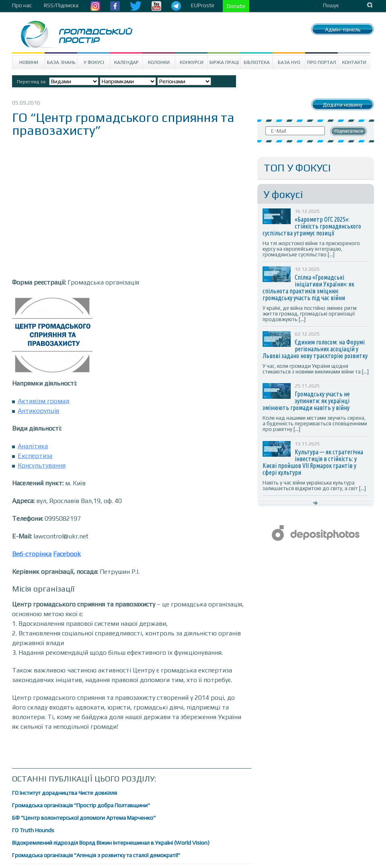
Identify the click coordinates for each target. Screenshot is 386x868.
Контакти (354, 62)
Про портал (322, 62)
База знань (61, 62)
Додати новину (343, 105)
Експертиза (35, 456)
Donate (236, 6)
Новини (29, 62)
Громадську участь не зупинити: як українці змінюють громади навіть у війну (306, 401)
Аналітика (33, 446)
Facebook (67, 554)
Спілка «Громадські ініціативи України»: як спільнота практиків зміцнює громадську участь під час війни (308, 288)
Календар (126, 62)
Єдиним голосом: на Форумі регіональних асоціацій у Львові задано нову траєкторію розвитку (315, 349)
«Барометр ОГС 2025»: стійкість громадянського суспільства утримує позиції (312, 226)
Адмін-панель (343, 29)
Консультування (42, 465)
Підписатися (349, 131)
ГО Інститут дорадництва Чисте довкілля (65, 793)
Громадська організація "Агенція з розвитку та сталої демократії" (96, 855)
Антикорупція (38, 411)
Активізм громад (44, 401)
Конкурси (192, 62)
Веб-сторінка (32, 554)
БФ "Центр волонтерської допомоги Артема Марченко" (84, 818)
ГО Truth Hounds (33, 830)
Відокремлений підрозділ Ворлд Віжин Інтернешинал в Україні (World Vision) (111, 843)
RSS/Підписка (61, 5)
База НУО (289, 62)
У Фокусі (94, 62)
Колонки (159, 62)
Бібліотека (257, 62)
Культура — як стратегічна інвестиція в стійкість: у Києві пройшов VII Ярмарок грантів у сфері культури (313, 462)
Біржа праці (224, 62)
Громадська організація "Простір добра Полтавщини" (81, 805)
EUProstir (203, 5)
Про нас (22, 5)
